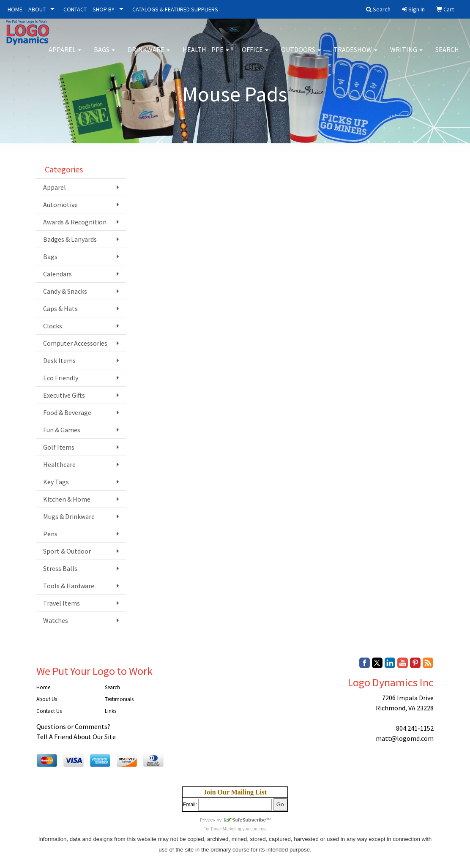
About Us (47, 699)
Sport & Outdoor (67, 551)
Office (255, 55)
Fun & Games (62, 430)
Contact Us (49, 711)
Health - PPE (206, 55)
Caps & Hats (60, 308)
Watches (56, 620)
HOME (15, 9)
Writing (406, 55)
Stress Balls (60, 568)
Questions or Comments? (73, 726)
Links (111, 711)
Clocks (53, 326)
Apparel (65, 55)
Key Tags (56, 482)
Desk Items (59, 360)
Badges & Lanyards (70, 239)
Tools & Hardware (69, 586)
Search (447, 55)
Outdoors (301, 55)
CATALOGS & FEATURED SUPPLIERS (175, 9)
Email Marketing (226, 829)
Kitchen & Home (67, 499)
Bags (104, 55)
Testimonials (119, 699)
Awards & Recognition (75, 222)
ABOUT (37, 9)
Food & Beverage (67, 412)
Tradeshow (355, 55)
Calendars (57, 274)
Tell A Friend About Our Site (76, 737)
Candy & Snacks (65, 291)
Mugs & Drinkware (69, 516)
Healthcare (59, 464)
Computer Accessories (75, 343)
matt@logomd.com (405, 738)
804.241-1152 (415, 728)
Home (43, 687)
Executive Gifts (64, 395)
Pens (50, 534)
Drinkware (149, 55)
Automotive (60, 205)
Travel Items (61, 603)
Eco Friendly (61, 378)
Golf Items (59, 447)
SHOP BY (104, 9)
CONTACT (75, 9)
